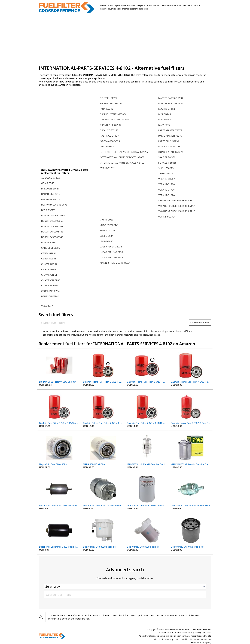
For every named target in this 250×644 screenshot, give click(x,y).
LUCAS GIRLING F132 (111, 257)
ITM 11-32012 (107, 168)
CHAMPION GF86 (51, 280)
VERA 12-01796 (167, 190)
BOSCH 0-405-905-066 (53, 215)
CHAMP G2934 (49, 264)
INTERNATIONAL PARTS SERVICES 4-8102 (122, 163)
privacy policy (205, 642)
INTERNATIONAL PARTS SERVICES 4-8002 (122, 157)
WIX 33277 (47, 306)
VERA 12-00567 (167, 179)
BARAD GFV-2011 (51, 199)
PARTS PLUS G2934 (169, 141)
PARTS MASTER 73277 (170, 130)
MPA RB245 (165, 114)
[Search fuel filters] (114, 323)
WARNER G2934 (167, 217)
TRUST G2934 (166, 173)
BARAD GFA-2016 (51, 194)
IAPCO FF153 (107, 146)
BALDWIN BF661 (50, 189)
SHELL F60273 (166, 168)
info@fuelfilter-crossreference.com (196, 639)
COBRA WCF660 (50, 286)
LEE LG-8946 (106, 241)
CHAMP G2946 (49, 269)
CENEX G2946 (49, 259)
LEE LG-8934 (106, 236)
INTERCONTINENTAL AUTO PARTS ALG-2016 (124, 152)
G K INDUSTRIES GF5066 (113, 114)
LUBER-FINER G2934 (111, 247)
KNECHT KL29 (107, 231)
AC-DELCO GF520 (51, 178)
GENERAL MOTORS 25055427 (116, 119)
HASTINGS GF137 (109, 136)
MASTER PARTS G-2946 (171, 103)
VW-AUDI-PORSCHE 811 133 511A (177, 206)
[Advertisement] (125, 39)
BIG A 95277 (48, 210)
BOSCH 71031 (49, 242)
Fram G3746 (106, 109)
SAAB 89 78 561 (167, 157)
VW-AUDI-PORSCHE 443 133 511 (176, 200)
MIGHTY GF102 (167, 109)
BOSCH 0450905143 (52, 232)
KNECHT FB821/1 (109, 225)
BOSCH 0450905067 (52, 226)
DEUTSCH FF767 (109, 98)
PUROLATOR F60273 (169, 146)
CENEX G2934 (49, 253)
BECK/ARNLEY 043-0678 (54, 205)
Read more (143, 9)
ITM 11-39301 (107, 220)
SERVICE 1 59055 (167, 163)
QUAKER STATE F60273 (171, 152)
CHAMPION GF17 (51, 275)
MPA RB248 (165, 119)
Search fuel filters (200, 323)
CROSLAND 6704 (50, 291)
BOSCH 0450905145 (52, 237)
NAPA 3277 (164, 125)
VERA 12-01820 (167, 195)
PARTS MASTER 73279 (170, 136)
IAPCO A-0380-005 (110, 141)
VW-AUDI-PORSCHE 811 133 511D (177, 211)
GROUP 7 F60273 (109, 130)
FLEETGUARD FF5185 (111, 103)
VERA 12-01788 (167, 184)
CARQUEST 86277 (51, 248)
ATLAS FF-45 (48, 183)
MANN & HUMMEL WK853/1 (115, 263)
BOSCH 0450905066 (52, 221)
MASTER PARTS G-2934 (171, 98)
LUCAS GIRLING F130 (111, 252)
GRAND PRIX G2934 (111, 125)
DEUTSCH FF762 (50, 296)
